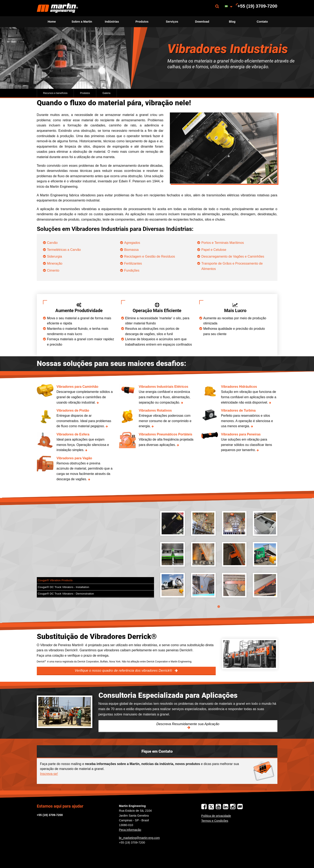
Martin (57, 8)
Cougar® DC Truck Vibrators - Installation (64, 587)
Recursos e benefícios (55, 93)
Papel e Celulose (214, 250)
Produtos (142, 22)
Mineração (55, 263)
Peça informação (130, 830)
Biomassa (131, 250)
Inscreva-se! (49, 774)
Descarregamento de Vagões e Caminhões (233, 256)
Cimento (53, 270)
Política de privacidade (216, 816)
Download (202, 22)
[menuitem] (57, 8)
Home (52, 22)
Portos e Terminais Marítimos (223, 243)
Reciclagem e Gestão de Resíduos (150, 256)
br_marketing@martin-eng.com (140, 838)
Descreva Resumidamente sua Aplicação (188, 724)
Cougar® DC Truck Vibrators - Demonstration (66, 594)
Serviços (172, 22)
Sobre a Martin (82, 22)
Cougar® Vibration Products (55, 580)
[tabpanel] (219, 557)
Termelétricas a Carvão (64, 250)
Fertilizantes (133, 263)
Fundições (132, 270)
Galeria (106, 93)
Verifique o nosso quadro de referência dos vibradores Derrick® (124, 671)
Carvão (52, 243)
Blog (232, 22)
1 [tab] (219, 607)
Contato (262, 22)
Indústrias (112, 22)
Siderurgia (55, 256)
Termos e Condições (215, 821)
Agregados (132, 243)
